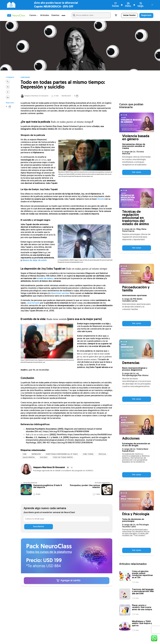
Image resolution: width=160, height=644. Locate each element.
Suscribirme (38, 527)
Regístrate (146, 15)
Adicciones (131, 439)
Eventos (55, 15)
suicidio (44, 458)
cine (25, 455)
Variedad (25, 78)
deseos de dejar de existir (34, 261)
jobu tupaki (88, 455)
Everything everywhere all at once (62, 455)
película (102, 455)
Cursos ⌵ (34, 15)
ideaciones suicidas (60, 294)
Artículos (45, 15)
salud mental (29, 458)
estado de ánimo (45, 279)
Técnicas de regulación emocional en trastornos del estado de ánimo (136, 218)
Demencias (131, 363)
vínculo (101, 200)
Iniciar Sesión (129, 15)
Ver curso (137, 172)
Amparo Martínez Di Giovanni (36, 97)
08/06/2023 (66, 97)
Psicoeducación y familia (136, 289)
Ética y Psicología (136, 514)
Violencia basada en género (136, 138)
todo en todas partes (63, 458)
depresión (36, 455)
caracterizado (33, 304)
